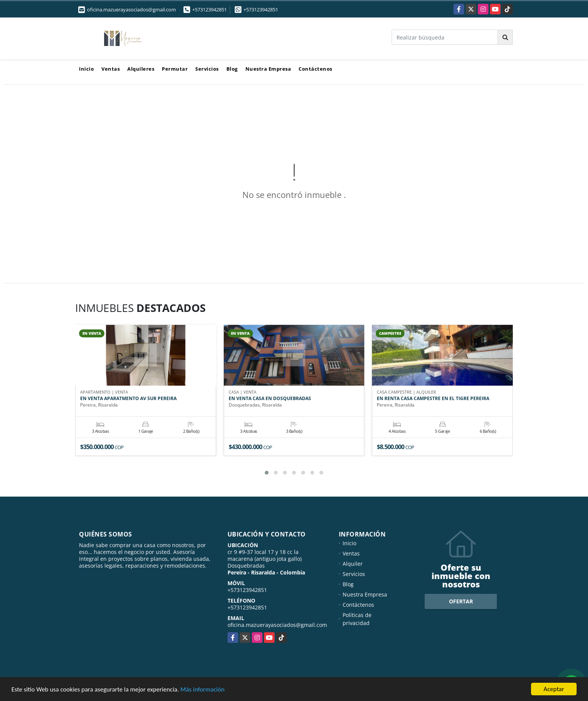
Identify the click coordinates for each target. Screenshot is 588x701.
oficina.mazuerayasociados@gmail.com (277, 625)
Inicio (86, 69)
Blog (232, 69)
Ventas (111, 69)
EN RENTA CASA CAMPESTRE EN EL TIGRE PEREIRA (433, 399)
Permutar (175, 69)
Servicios (207, 69)
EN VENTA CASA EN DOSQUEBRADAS (270, 399)
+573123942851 (209, 9)
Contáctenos (315, 69)
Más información (202, 690)
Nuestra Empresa (268, 69)
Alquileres (141, 69)
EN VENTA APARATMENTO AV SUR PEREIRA (128, 399)
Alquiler (353, 564)
